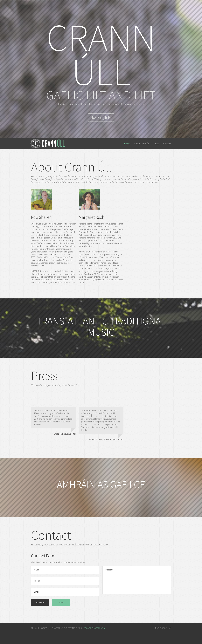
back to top (161, 628)
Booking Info (101, 117)
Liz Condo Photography (94, 628)
